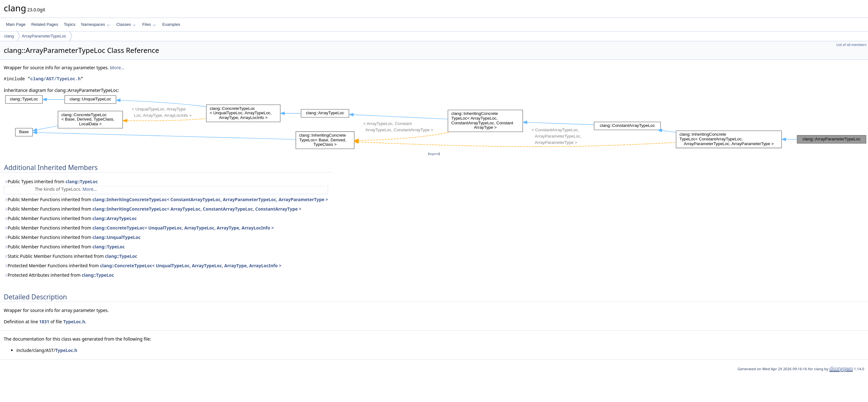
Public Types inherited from (51, 181)
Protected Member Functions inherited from (143, 266)
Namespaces (95, 24)
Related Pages (45, 24)
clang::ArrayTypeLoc (115, 218)
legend (434, 154)
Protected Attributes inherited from (59, 275)
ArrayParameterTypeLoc (44, 36)
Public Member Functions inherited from (166, 199)
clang (9, 36)
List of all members (851, 45)
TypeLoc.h (74, 322)
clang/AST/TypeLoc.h (55, 79)
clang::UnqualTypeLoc (116, 237)
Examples (171, 24)
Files (149, 24)
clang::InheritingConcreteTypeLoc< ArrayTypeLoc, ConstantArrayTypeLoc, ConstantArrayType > (197, 209)
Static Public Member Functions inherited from (70, 256)
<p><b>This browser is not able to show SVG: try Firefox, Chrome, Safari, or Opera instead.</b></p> (436, 122)
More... (117, 68)
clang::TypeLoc (82, 181)
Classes (126, 24)
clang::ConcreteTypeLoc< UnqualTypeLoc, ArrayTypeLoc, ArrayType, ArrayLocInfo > (183, 228)
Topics (69, 24)
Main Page (16, 24)
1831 (44, 322)
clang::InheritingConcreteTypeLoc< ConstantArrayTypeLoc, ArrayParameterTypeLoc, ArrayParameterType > (210, 199)
